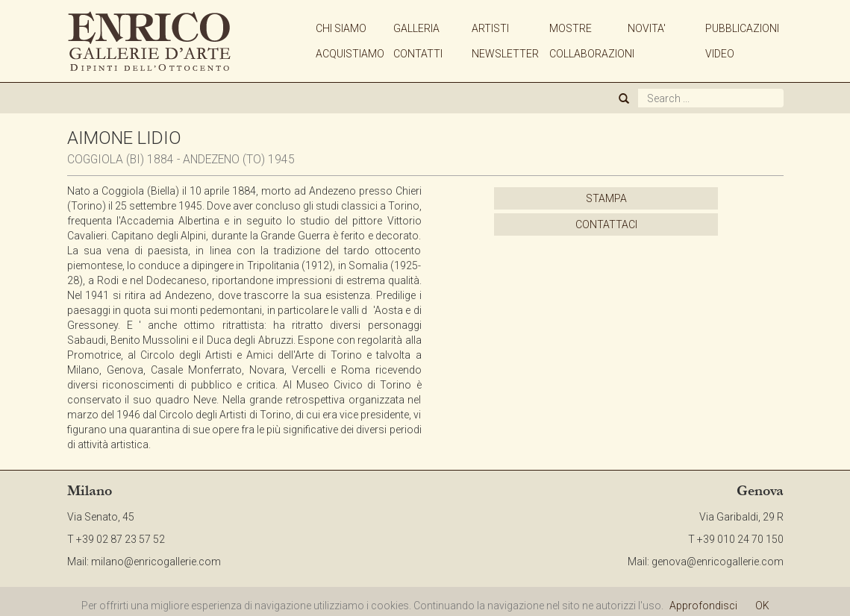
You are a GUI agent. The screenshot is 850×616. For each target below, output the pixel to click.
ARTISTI (490, 28)
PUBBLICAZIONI (742, 28)
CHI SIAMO (341, 28)
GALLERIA (416, 28)
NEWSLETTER (505, 54)
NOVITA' (647, 28)
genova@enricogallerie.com (718, 562)
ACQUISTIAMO (350, 54)
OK (762, 606)
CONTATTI (418, 54)
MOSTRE (571, 28)
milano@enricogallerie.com (156, 562)
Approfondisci (703, 606)
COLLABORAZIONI (592, 54)
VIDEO (720, 54)
